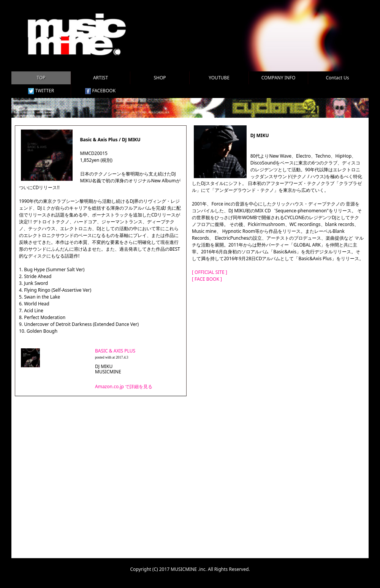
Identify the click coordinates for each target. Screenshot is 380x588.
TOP (41, 78)
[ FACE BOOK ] (207, 279)
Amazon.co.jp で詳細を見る (124, 386)
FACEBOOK (100, 91)
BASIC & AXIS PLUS (115, 351)
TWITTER (41, 91)
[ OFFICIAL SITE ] (210, 272)
